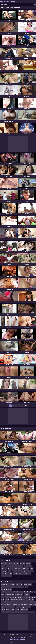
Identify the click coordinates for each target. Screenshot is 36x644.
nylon (9, 571)
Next (25, 406)
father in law (19, 612)
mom (6, 563)
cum (14, 566)
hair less (8, 610)
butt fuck (20, 571)
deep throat (4, 576)
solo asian (28, 607)
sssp (23, 607)
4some (25, 573)
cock (25, 566)
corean (21, 584)
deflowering (16, 563)
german (7, 599)
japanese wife (21, 587)
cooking (17, 610)
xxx (6, 568)
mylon (21, 566)
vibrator (3, 610)
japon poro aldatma (9, 594)
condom (29, 571)
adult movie (11, 568)
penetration (4, 587)
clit (33, 571)
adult (17, 566)
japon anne (31, 599)
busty (31, 568)
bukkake (23, 568)
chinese (10, 563)
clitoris (10, 573)
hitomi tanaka (4, 584)
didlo (2, 573)
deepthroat (9, 566)
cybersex (15, 573)
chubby (10, 576)
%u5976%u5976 (28, 584)
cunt (29, 573)
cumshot (30, 566)
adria (2, 594)
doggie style (4, 571)
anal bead (23, 563)
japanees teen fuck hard (7, 589)
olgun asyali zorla (5, 607)
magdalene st (12, 584)
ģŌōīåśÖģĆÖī (31, 612)
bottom (3, 566)
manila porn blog (24, 610)
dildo (2, 568)
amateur (28, 563)
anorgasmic (17, 568)
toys (24, 571)
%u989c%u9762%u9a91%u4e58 (8, 612)
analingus (14, 571)
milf (17, 584)
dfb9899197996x (19, 594)
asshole (20, 573)
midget (25, 612)
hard (13, 610)
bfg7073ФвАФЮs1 (12, 587)
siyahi (27, 587)
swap (2, 599)
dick (28, 568)
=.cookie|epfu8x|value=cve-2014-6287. (19, 599)
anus (6, 573)
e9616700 (18, 607)
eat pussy (13, 607)
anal (2, 563)
